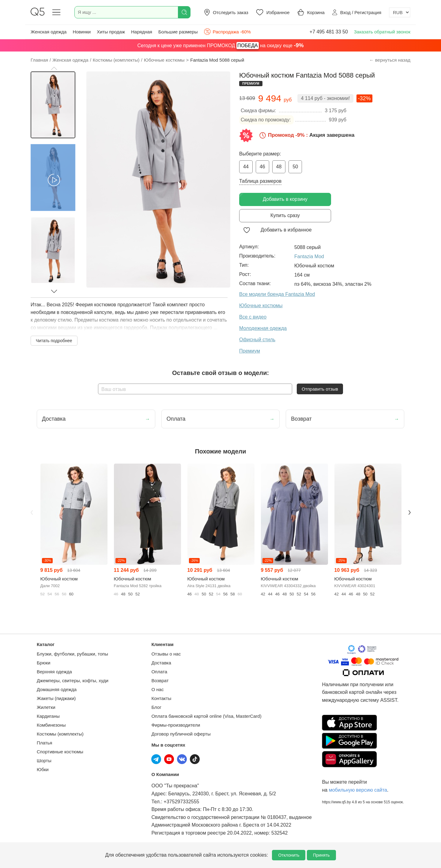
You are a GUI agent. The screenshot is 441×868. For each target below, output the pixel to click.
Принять (321, 855)
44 (246, 167)
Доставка (161, 663)
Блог (156, 707)
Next (409, 512)
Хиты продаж (111, 32)
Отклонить (289, 855)
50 (295, 167)
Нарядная (142, 32)
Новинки (82, 32)
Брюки (43, 663)
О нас (157, 689)
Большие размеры (178, 32)
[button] (54, 68)
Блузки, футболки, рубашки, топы (72, 654)
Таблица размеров (260, 181)
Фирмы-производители (176, 725)
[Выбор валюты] (400, 12)
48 (279, 167)
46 (262, 167)
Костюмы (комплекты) (60, 734)
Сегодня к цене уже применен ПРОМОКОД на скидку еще (221, 46)
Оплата (159, 672)
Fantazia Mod (309, 256)
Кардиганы (48, 716)
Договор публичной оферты (181, 734)
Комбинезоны (51, 725)
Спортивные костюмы (60, 752)
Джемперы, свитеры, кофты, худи (73, 681)
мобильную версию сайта (358, 790)
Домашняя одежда (57, 689)
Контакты (161, 698)
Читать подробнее (54, 341)
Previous (32, 512)
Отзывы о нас (166, 654)
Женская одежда (49, 32)
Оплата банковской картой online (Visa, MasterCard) (206, 716)
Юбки (43, 769)
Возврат (160, 681)
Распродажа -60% (227, 32)
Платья (44, 743)
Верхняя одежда (54, 672)
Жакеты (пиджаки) (56, 698)
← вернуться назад (390, 60)
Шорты (44, 761)
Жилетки (46, 707)
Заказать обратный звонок (382, 32)
